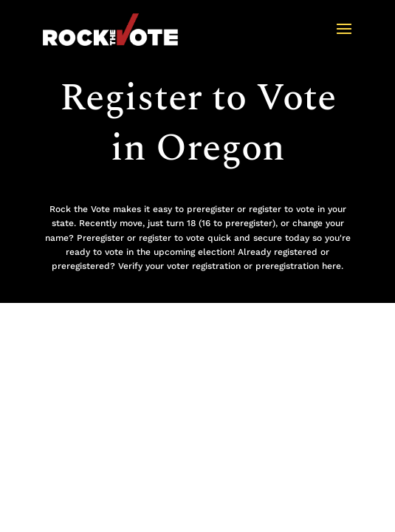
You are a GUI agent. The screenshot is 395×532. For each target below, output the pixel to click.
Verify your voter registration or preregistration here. (231, 266)
